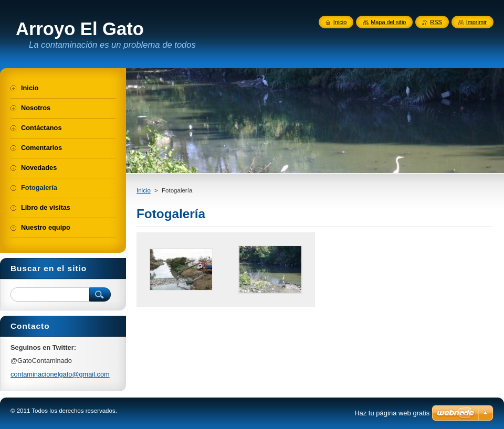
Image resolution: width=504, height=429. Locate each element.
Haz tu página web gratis (392, 413)
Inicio (144, 190)
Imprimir (476, 22)
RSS (436, 22)
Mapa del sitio (388, 22)
